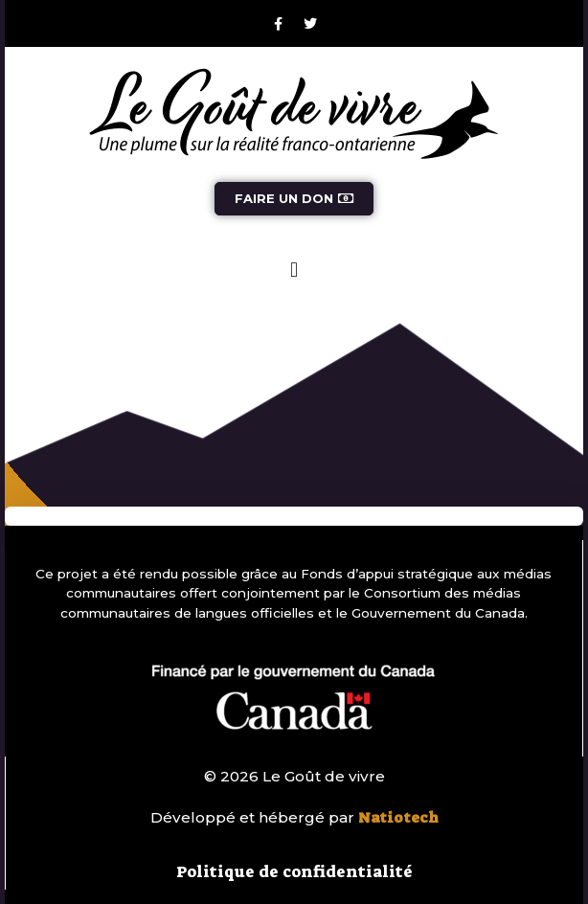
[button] (294, 270)
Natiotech (398, 818)
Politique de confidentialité (294, 871)
